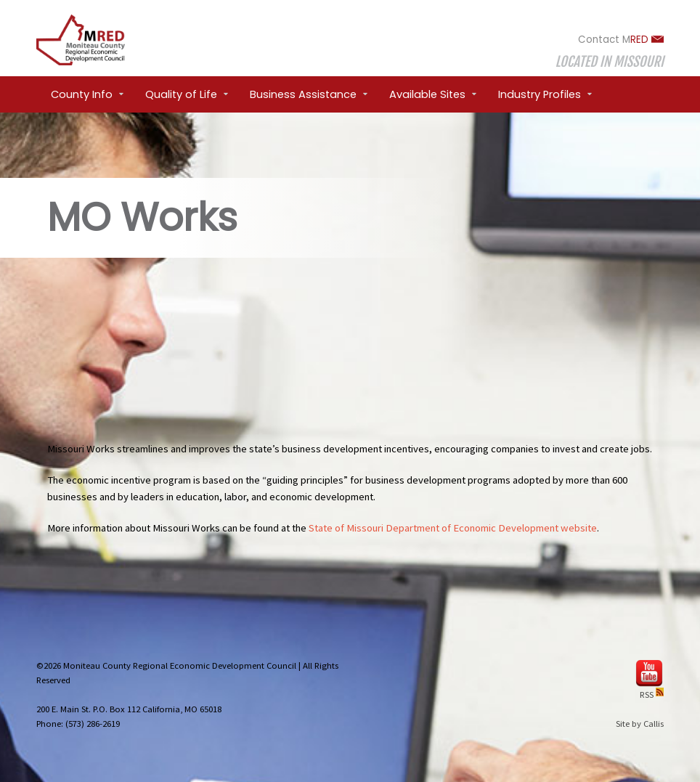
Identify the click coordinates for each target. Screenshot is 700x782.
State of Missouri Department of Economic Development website (453, 528)
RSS (652, 695)
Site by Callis (640, 724)
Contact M (621, 40)
